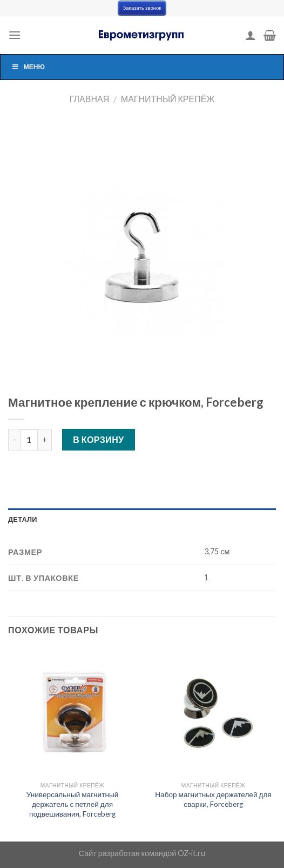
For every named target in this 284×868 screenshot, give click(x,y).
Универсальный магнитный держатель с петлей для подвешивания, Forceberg (73, 804)
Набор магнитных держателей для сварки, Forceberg (213, 799)
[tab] (142, 519)
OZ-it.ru (191, 853)
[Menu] (15, 35)
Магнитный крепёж (168, 99)
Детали (23, 519)
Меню (28, 67)
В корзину (99, 439)
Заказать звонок (142, 8)
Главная (89, 99)
